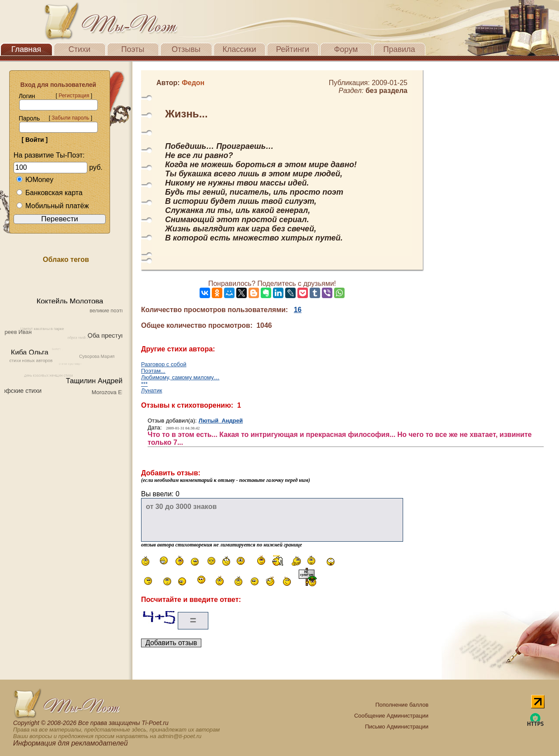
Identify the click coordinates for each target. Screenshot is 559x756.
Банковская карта (49, 193)
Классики (240, 49)
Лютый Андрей (221, 421)
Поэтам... (153, 371)
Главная (26, 49)
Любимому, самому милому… (180, 377)
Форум (346, 49)
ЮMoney (35, 180)
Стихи (79, 49)
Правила (399, 49)
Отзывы (186, 49)
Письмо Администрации (397, 727)
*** (144, 384)
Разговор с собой (164, 364)
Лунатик (152, 390)
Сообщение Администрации (391, 716)
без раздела (386, 91)
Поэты (133, 49)
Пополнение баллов (402, 705)
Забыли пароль (70, 118)
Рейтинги (293, 49)
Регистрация (74, 96)
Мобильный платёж (52, 206)
